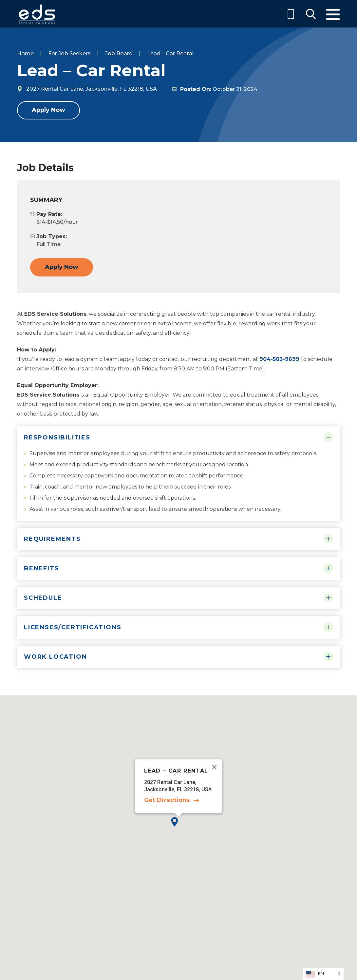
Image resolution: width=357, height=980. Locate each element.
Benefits (41, 568)
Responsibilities (57, 437)
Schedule (43, 598)
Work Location (55, 657)
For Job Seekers (69, 53)
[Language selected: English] (323, 974)
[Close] (215, 767)
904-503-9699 (280, 359)
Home (25, 53)
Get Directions (167, 800)
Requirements (52, 539)
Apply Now (48, 110)
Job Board (119, 53)
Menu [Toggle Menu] (333, 15)
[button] (178, 827)
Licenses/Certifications (73, 627)
